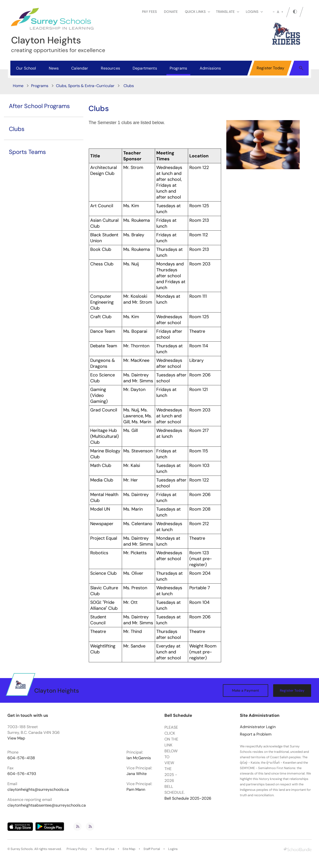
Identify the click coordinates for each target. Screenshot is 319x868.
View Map (16, 738)
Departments (145, 68)
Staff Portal (152, 849)
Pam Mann (136, 790)
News (54, 68)
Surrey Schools (22, 849)
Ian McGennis (139, 758)
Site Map (129, 849)
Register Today (270, 68)
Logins (173, 849)
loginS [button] (254, 12)
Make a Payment (246, 690)
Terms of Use (105, 849)
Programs (178, 68)
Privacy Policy (77, 849)
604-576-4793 (22, 774)
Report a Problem (256, 734)
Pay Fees (149, 12)
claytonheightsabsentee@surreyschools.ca (47, 805)
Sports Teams (27, 152)
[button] (301, 68)
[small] (274, 12)
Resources (110, 68)
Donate (171, 12)
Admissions (210, 68)
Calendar (80, 68)
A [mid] (278, 12)
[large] (282, 12)
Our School (26, 68)
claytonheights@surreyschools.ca (38, 790)
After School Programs (39, 106)
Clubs (17, 129)
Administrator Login (258, 727)
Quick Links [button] (197, 12)
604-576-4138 (21, 758)
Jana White (137, 774)
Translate (228, 12)
